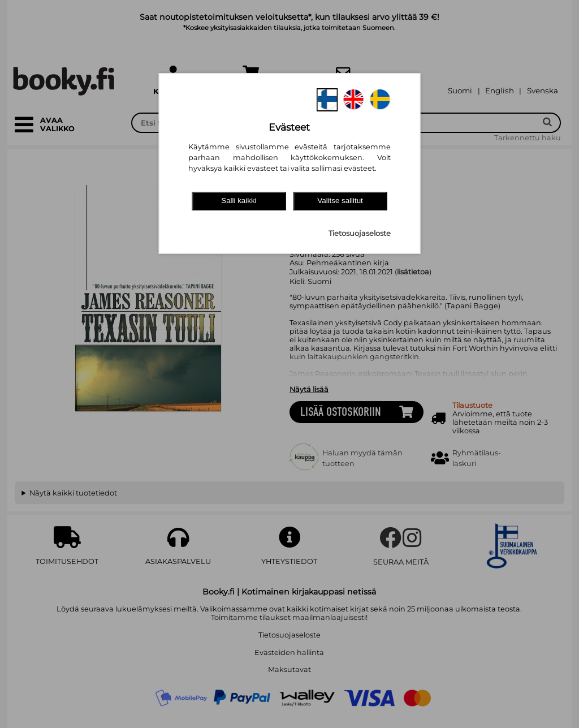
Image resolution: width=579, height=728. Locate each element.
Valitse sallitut (340, 201)
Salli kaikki (239, 201)
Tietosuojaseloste (360, 233)
